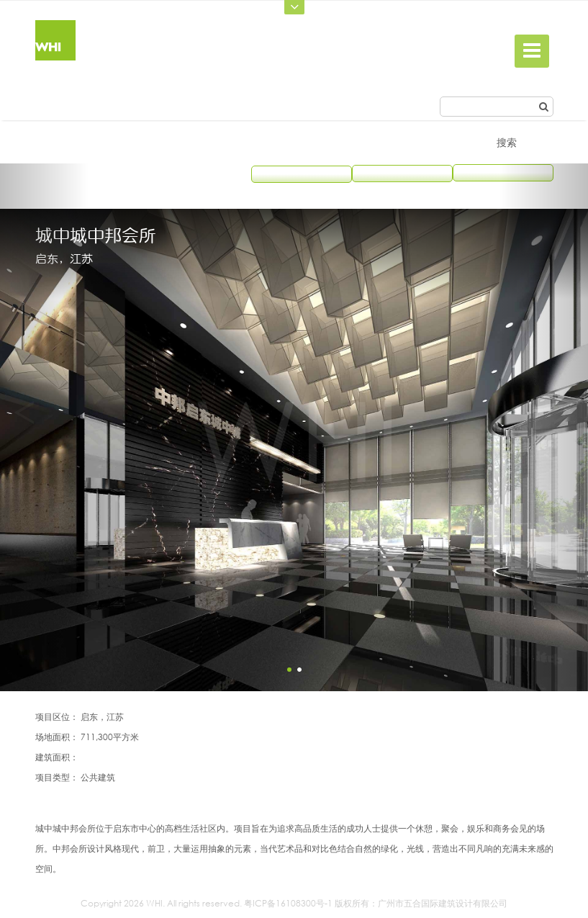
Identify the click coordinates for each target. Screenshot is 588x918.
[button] (44, 427)
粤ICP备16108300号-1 (288, 903)
